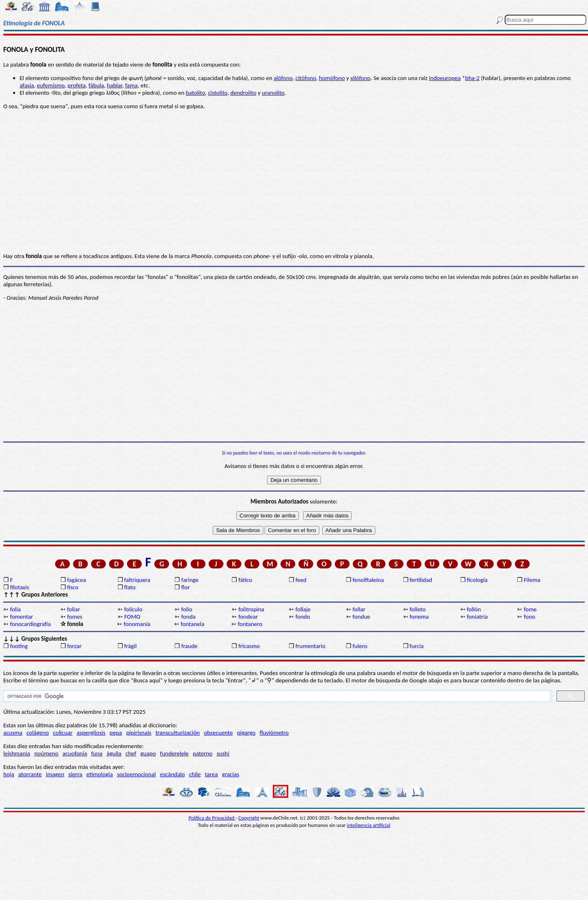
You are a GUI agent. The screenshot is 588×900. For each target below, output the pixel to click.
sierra (75, 774)
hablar (115, 85)
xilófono (360, 78)
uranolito (273, 93)
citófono (306, 78)
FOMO (132, 617)
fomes (75, 617)
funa (97, 753)
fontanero (250, 624)
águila (114, 753)
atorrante (30, 774)
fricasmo (249, 646)
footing (19, 646)
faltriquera (137, 580)
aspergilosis (91, 733)
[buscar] (276, 696)
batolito (195, 93)
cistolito (218, 93)
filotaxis (19, 587)
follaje (303, 609)
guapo (148, 753)
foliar (73, 609)
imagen (55, 774)
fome (530, 609)
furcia (416, 646)
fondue (361, 617)
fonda (188, 617)
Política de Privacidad (212, 818)
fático (245, 580)
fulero (360, 646)
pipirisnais (139, 733)
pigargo (246, 733)
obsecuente (218, 733)
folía (15, 609)
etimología (100, 774)
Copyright (249, 818)
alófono (283, 78)
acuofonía (75, 753)
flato (130, 587)
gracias (231, 774)
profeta (76, 85)
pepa (116, 733)
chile (195, 774)
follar (359, 609)
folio (187, 609)
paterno (203, 753)
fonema (419, 617)
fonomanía (137, 624)
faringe (190, 580)
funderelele (174, 753)
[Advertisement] (294, 378)
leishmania (17, 753)
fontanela (192, 624)
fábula (96, 85)
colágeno (38, 733)
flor (186, 587)
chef (131, 753)
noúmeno (46, 753)
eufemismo (51, 85)
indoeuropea (445, 78)
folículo (133, 609)
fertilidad (421, 580)
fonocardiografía (30, 624)
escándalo (173, 774)
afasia (27, 85)
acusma (13, 733)
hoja (9, 774)
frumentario (310, 646)
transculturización (178, 733)
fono (530, 617)
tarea (212, 774)
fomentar (21, 617)
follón (474, 609)
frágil (130, 646)
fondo (303, 617)
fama (131, 85)
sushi (223, 753)
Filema (532, 580)
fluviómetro (274, 733)
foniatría (477, 617)
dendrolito (243, 93)
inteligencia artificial (369, 825)
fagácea (76, 580)
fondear (248, 617)
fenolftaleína (368, 580)
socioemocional (136, 774)
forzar (74, 646)
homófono (332, 78)
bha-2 (472, 78)
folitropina (251, 609)
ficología (477, 580)
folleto (418, 609)
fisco (73, 587)
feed (301, 580)
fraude (189, 646)
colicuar (63, 733)
